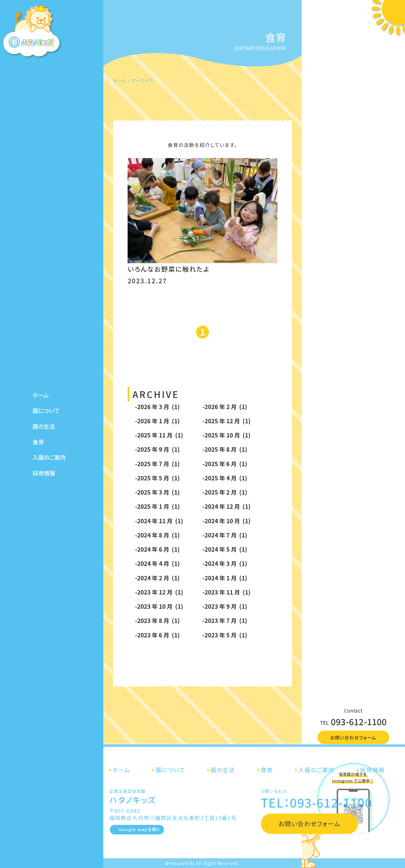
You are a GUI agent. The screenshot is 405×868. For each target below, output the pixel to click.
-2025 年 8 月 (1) (225, 449)
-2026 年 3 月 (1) (157, 406)
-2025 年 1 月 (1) (157, 506)
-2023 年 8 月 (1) (157, 620)
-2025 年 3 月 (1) (157, 492)
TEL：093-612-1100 (317, 802)
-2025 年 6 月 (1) (225, 464)
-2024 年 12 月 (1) (227, 506)
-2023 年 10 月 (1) (159, 606)
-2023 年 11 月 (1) (227, 592)
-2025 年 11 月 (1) (159, 435)
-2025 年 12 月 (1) (227, 421)
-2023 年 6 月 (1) (157, 635)
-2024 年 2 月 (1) (157, 578)
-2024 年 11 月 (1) (159, 521)
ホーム (41, 389)
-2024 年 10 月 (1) (227, 521)
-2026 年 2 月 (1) (225, 406)
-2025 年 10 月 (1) (227, 435)
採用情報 (44, 467)
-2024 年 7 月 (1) (225, 535)
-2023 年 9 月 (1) (225, 606)
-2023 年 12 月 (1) (159, 592)
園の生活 (44, 420)
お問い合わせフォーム (353, 737)
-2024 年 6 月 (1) (157, 549)
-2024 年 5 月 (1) (225, 549)
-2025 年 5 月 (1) (157, 478)
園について (46, 404)
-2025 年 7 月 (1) (157, 464)
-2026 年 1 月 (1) (157, 421)
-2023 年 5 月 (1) (225, 635)
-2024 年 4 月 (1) (157, 563)
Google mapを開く (139, 829)
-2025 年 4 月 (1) (225, 478)
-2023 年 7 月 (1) (225, 620)
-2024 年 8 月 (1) (157, 535)
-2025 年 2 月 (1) (225, 492)
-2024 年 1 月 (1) (225, 578)
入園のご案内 (49, 451)
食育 (38, 436)
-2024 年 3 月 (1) (225, 563)
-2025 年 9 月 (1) (157, 449)
